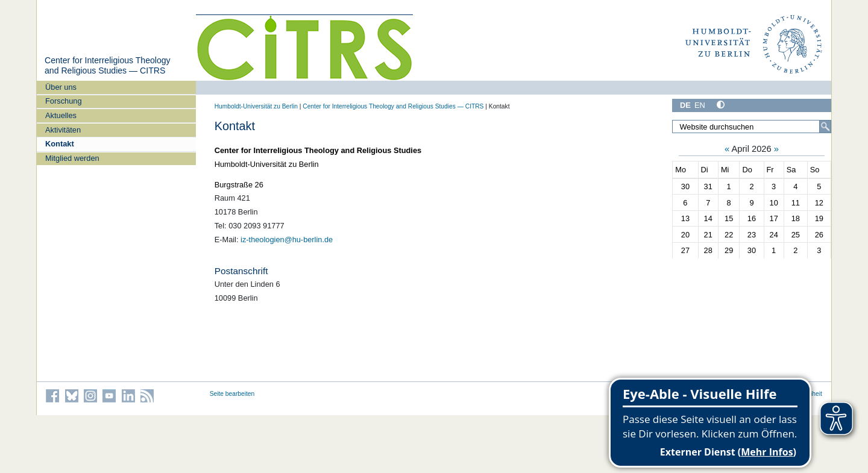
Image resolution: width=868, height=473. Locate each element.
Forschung (63, 101)
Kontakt (60, 144)
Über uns (61, 87)
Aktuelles (61, 115)
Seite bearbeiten (232, 394)
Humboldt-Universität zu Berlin (256, 106)
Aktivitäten (63, 130)
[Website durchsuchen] (752, 127)
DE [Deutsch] (685, 105)
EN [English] (700, 105)
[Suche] (825, 127)
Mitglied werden (72, 158)
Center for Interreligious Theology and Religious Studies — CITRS (108, 66)
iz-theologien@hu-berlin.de (287, 240)
